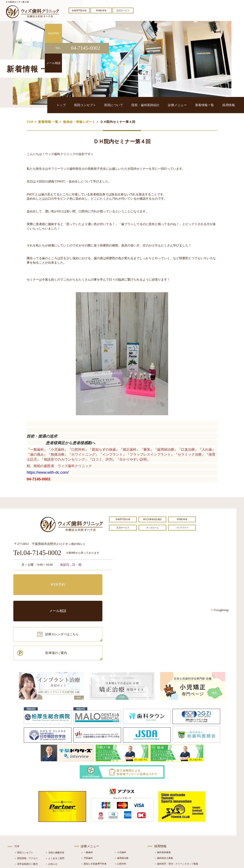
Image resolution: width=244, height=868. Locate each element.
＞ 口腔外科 (120, 812)
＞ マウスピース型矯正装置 (128, 835)
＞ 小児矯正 (120, 830)
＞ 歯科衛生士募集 (164, 807)
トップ (96, 105)
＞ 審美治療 (87, 824)
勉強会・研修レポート (79, 122)
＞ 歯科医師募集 (163, 801)
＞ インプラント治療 (125, 818)
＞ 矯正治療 (120, 824)
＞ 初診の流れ (21, 830)
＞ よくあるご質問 (55, 807)
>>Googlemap (220, 610)
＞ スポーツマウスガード (94, 835)
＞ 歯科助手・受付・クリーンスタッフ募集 (176, 812)
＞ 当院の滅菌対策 (55, 801)
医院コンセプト (115, 105)
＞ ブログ (50, 818)
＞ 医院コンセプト (24, 801)
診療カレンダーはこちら (41, 597)
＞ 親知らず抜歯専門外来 (94, 812)
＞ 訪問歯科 (120, 841)
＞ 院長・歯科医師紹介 (26, 818)
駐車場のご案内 (89, 597)
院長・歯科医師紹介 (164, 105)
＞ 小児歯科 (120, 801)
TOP (30, 122)
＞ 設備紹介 (20, 824)
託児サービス (123, 10)
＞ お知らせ (51, 813)
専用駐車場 (101, 10)
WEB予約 (37, 580)
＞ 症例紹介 (51, 824)
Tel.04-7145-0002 (37, 553)
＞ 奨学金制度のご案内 (26, 813)
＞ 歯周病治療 (121, 807)
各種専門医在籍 (79, 10)
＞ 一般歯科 (87, 801)
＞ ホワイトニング (90, 818)
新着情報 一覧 (48, 122)
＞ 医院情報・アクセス (26, 807)
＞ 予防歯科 (87, 807)
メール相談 (89, 580)
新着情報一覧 (212, 105)
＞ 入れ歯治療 (88, 830)
